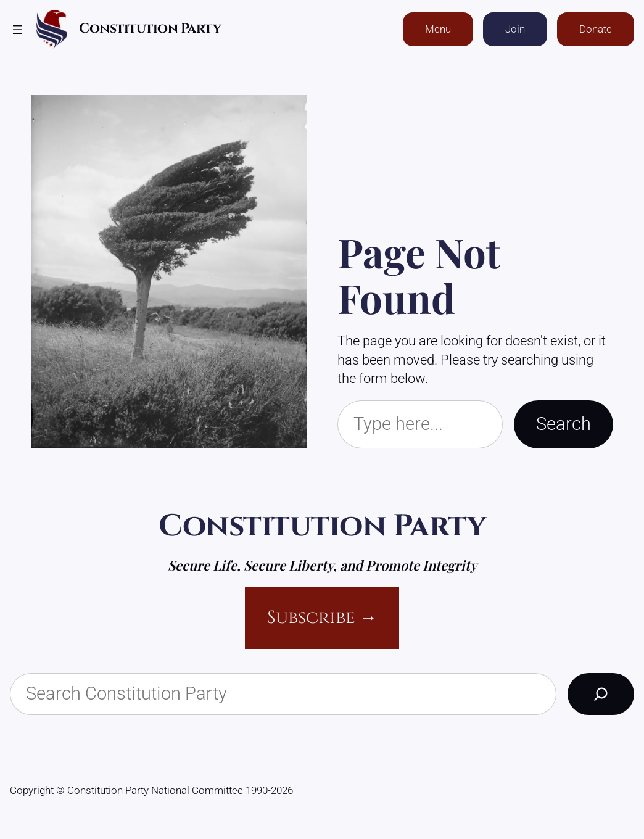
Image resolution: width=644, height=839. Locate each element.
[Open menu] (17, 30)
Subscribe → (322, 618)
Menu (438, 29)
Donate (596, 29)
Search (563, 424)
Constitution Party (150, 29)
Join (515, 29)
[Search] (601, 694)
